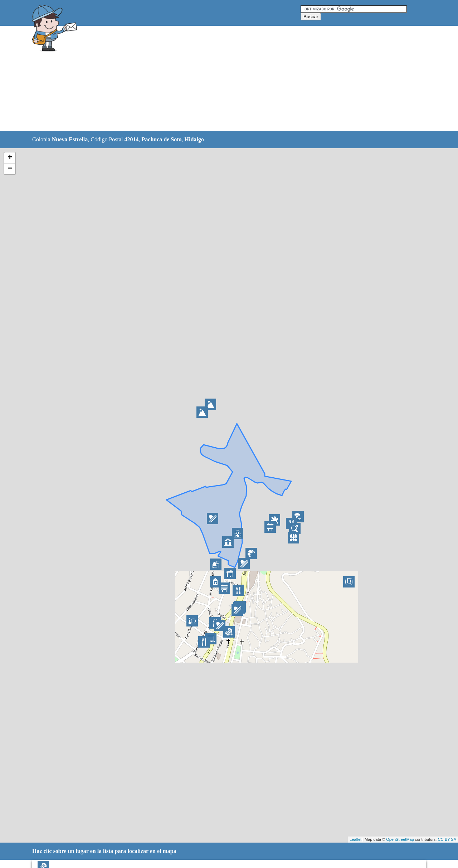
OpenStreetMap (400, 839)
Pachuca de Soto (162, 139)
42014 (132, 139)
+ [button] (10, 158)
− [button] (10, 169)
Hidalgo (194, 139)
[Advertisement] (211, 79)
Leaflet (355, 839)
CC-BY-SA (447, 839)
